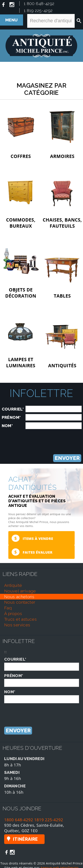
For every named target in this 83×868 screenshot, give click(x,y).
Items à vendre (32, 538)
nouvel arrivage (20, 591)
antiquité (13, 585)
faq (8, 608)
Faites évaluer (32, 552)
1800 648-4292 (19, 820)
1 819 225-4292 (38, 10)
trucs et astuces (20, 619)
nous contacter (20, 602)
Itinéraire (25, 839)
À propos (13, 613)
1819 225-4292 (49, 820)
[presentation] (41, 439)
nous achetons (19, 597)
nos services (17, 625)
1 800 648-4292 (39, 3)
